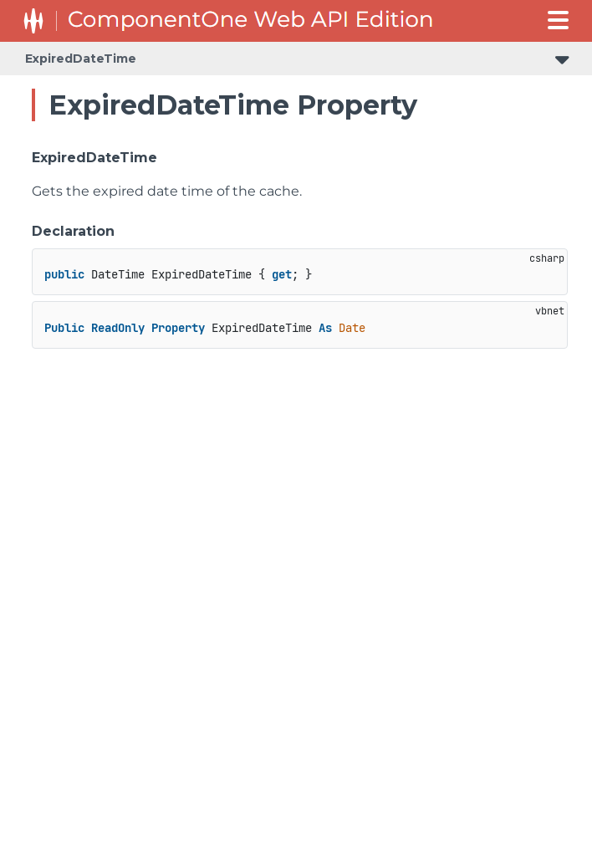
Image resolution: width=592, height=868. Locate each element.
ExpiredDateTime (81, 59)
